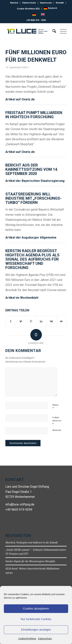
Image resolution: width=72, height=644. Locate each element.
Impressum (46, 3)
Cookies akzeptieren (36, 608)
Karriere (14, 3)
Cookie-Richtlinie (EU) (28, 9)
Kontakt (60, 3)
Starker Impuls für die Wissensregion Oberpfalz (30, 561)
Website (57, 430)
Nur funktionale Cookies (36, 619)
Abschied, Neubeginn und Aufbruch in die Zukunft (31, 543)
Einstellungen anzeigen (36, 630)
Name (55, 407)
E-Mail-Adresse (57, 421)
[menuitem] (50, 8)
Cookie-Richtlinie (27, 639)
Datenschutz (45, 639)
